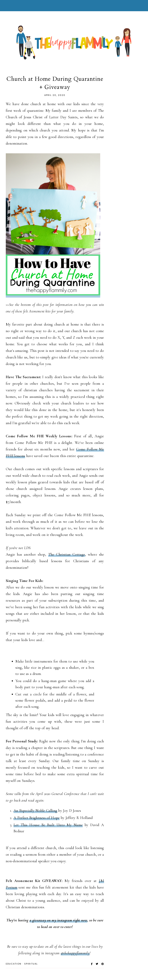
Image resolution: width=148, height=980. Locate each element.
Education (14, 964)
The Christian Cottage (67, 554)
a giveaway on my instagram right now (58, 920)
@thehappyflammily (75, 953)
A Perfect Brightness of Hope (37, 818)
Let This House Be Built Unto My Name (48, 825)
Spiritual (31, 964)
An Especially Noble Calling (35, 811)
